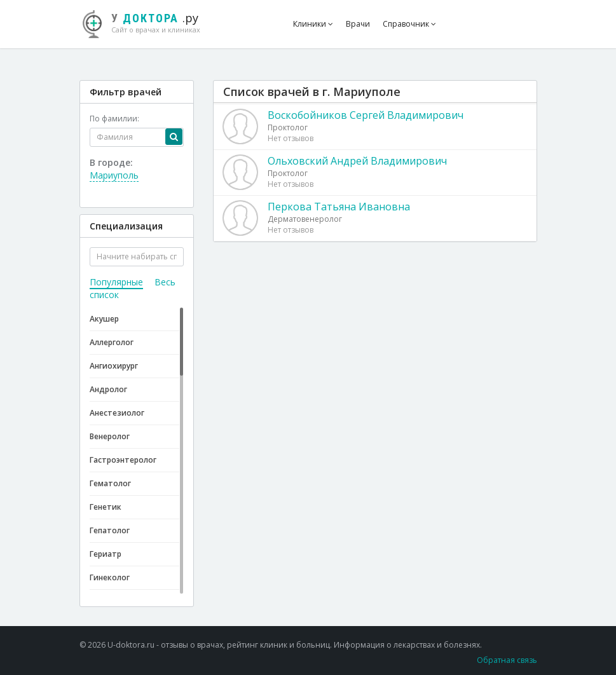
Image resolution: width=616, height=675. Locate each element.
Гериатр (106, 554)
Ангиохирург (114, 366)
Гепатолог (110, 530)
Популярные (116, 282)
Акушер (104, 319)
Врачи (358, 24)
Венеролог (110, 436)
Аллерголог (112, 342)
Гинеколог (110, 577)
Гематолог (110, 483)
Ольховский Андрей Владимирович (357, 161)
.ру (148, 22)
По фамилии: (114, 119)
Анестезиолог (117, 413)
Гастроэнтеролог (123, 460)
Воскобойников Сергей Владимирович (366, 115)
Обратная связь (507, 660)
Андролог (108, 389)
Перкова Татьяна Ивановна (339, 207)
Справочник (409, 24)
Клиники (313, 24)
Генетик (106, 507)
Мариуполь (114, 175)
